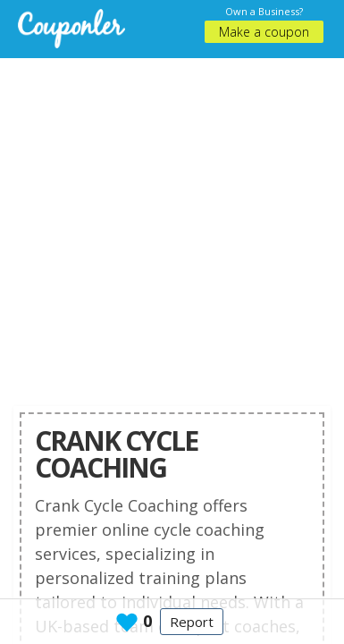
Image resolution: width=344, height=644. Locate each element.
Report (192, 622)
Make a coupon (264, 32)
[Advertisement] (168, 226)
